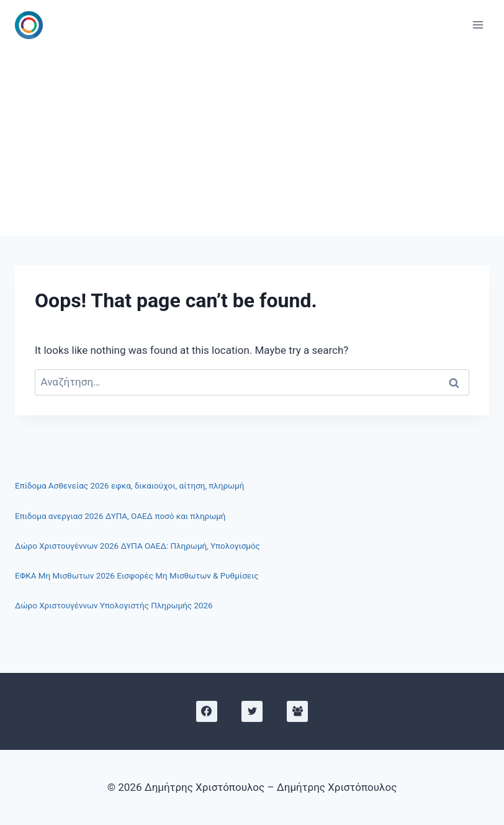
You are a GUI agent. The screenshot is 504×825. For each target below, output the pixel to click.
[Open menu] (478, 25)
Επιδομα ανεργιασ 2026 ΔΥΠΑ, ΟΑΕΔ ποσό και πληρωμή (120, 516)
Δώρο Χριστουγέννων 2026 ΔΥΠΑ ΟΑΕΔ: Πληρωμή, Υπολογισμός (137, 546)
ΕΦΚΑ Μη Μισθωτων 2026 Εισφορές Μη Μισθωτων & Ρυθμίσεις (137, 576)
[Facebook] (207, 711)
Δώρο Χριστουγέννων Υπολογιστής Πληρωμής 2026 (114, 606)
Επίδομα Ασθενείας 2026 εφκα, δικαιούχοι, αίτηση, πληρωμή (129, 486)
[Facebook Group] (297, 711)
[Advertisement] (252, 143)
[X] (252, 711)
